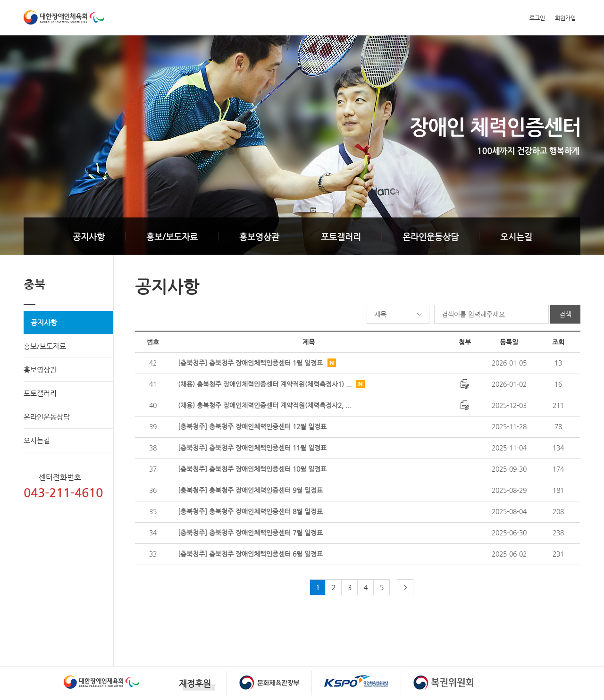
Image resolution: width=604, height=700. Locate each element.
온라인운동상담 (431, 237)
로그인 (537, 18)
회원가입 (565, 18)
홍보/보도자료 (172, 237)
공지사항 (89, 237)
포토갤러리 (341, 237)
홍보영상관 (259, 237)
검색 (565, 314)
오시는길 (516, 237)
